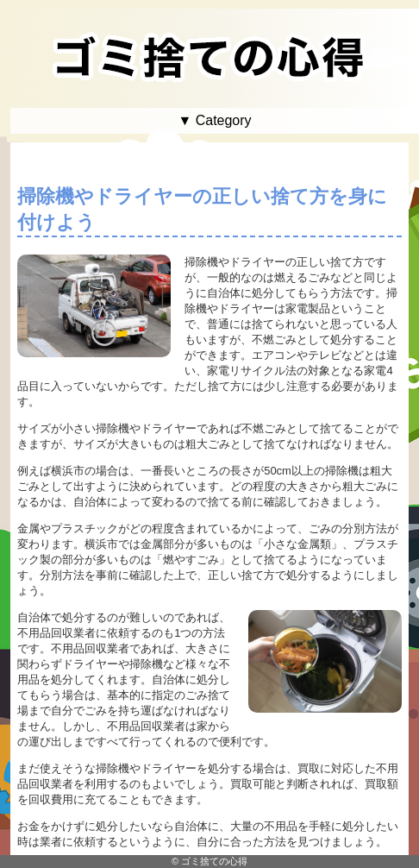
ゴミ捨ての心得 (214, 861)
